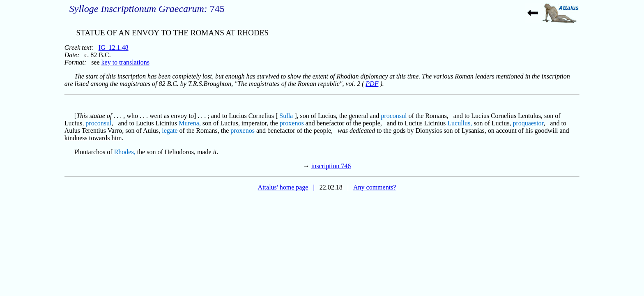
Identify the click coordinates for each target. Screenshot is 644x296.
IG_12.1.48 (114, 47)
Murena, (190, 123)
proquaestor (528, 123)
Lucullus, (460, 123)
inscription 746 (331, 166)
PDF (372, 84)
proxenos (292, 123)
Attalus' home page (283, 187)
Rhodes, (125, 152)
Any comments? (375, 187)
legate (170, 131)
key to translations (125, 62)
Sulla (286, 116)
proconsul (394, 116)
